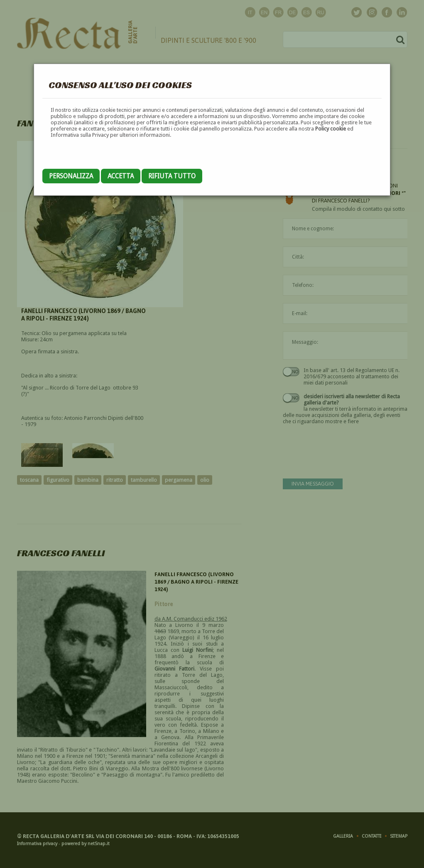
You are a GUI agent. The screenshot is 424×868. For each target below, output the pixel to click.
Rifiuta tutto (172, 176)
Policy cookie (331, 129)
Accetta (121, 176)
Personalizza (71, 176)
